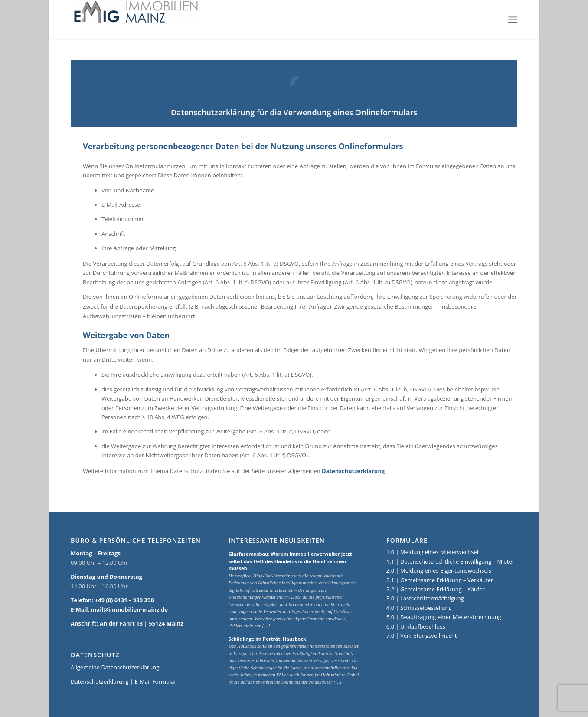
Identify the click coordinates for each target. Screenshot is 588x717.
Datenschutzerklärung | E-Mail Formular (124, 681)
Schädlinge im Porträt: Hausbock (267, 639)
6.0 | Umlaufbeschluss (416, 626)
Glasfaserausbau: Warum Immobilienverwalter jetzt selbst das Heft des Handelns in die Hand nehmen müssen (290, 561)
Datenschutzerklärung (353, 471)
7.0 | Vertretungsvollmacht (422, 636)
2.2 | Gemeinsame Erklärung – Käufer (436, 589)
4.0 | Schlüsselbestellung (419, 608)
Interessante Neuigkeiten (277, 541)
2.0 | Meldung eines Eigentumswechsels (439, 570)
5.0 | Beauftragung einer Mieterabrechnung (444, 617)
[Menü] (513, 20)
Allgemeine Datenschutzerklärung (115, 667)
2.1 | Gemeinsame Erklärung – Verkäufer (440, 580)
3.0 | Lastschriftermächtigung (425, 598)
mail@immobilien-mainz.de (129, 609)
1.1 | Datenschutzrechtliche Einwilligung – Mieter (450, 561)
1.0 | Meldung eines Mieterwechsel (432, 552)
